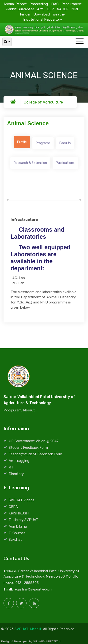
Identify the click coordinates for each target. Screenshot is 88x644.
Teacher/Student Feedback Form (35, 454)
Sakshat (15, 540)
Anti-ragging (19, 461)
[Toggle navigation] (79, 41)
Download (42, 14)
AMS (41, 9)
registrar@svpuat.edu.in (33, 589)
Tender (25, 14)
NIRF (75, 9)
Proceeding (39, 4)
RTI (11, 467)
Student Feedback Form (28, 448)
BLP (51, 9)
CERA (13, 507)
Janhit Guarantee (20, 9)
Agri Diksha (18, 526)
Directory (16, 474)
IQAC (55, 4)
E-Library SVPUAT (23, 520)
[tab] (22, 143)
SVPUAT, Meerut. (28, 629)
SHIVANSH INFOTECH (47, 641)
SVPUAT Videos (22, 500)
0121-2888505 (27, 583)
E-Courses (17, 533)
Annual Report (15, 4)
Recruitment (72, 4)
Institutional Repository (43, 19)
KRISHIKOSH (19, 513)
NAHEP (63, 9)
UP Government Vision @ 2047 (34, 441)
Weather (59, 14)
